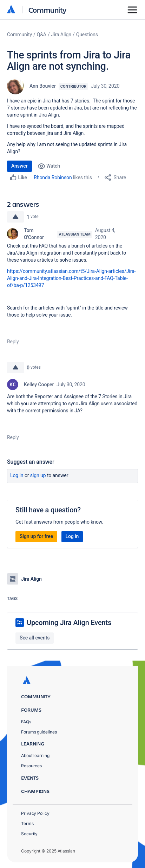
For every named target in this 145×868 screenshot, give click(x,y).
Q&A (42, 35)
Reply (13, 342)
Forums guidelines (39, 732)
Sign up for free (36, 536)
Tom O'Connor (34, 234)
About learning (35, 755)
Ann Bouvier (43, 86)
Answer (19, 166)
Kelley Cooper (39, 385)
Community (48, 10)
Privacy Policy (35, 813)
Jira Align (61, 35)
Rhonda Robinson (53, 177)
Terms (27, 823)
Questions (87, 35)
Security (29, 834)
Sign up (38, 475)
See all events (35, 638)
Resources (31, 766)
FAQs (26, 722)
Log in (17, 475)
